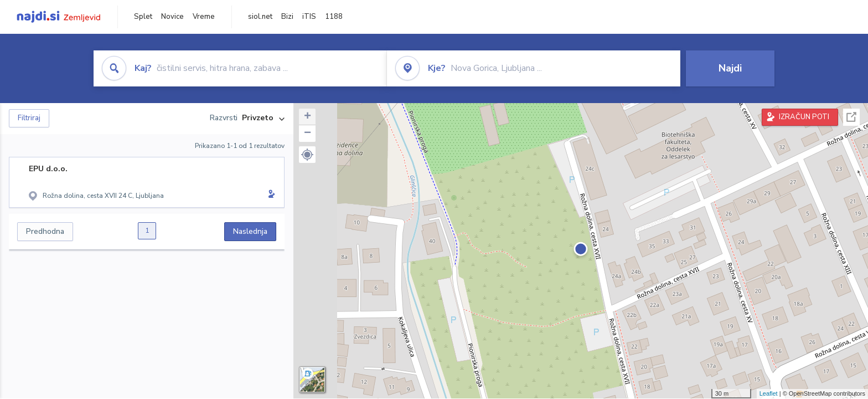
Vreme (204, 17)
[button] (307, 155)
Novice (172, 17)
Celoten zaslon (851, 117)
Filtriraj (29, 118)
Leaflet (769, 393)
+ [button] (308, 117)
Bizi (287, 17)
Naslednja (250, 231)
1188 (334, 17)
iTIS (309, 17)
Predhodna (45, 231)
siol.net (260, 17)
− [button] (308, 134)
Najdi (730, 68)
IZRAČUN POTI (804, 117)
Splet (143, 17)
